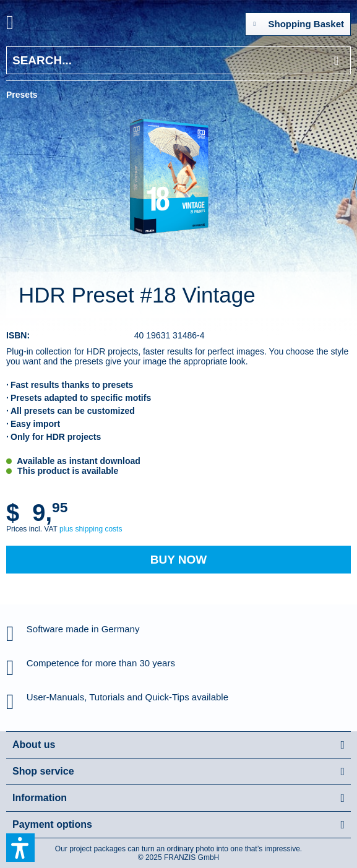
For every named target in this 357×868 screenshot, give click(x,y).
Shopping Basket (299, 22)
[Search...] (178, 60)
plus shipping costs (91, 529)
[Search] (336, 60)
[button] (20, 848)
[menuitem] (24, 25)
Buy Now (178, 560)
